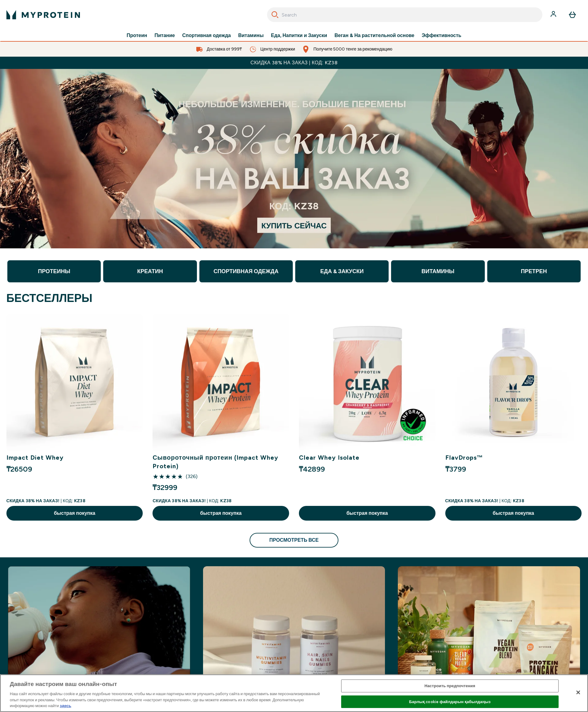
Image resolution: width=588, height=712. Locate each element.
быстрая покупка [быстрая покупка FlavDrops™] (513, 513)
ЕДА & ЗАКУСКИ (342, 271)
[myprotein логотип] (43, 15)
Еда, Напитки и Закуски (299, 36)
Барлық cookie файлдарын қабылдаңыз (450, 702)
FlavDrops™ (464, 458)
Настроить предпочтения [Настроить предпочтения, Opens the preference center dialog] (450, 686)
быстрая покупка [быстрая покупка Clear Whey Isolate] (367, 513)
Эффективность (441, 36)
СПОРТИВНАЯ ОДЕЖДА (246, 271)
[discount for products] (294, 159)
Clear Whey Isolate (329, 458)
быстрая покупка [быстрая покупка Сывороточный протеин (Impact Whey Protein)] (221, 513)
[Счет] (554, 15)
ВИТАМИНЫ (438, 271)
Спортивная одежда (207, 36)
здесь (65, 706)
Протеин (137, 36)
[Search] (275, 15)
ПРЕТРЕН (534, 271)
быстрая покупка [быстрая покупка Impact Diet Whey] (75, 513)
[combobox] (405, 15)
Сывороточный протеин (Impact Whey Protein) (215, 462)
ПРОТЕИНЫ (54, 271)
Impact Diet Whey (35, 458)
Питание (164, 36)
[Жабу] (578, 692)
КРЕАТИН (150, 271)
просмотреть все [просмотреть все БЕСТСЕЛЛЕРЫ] (294, 540)
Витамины (251, 36)
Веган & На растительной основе (374, 36)
